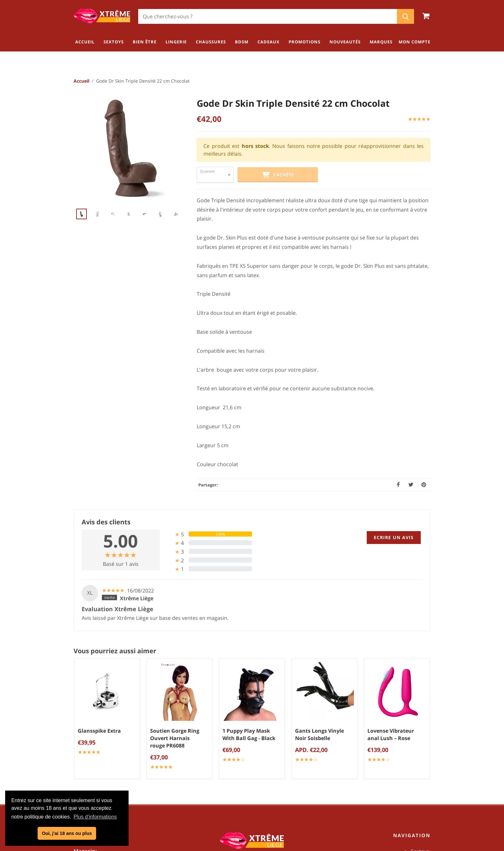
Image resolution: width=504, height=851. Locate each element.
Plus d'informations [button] (95, 817)
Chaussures (415, 763)
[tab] (208, 534)
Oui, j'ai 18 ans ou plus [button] (67, 833)
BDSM (422, 774)
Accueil (81, 81)
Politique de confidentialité (255, 754)
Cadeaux (419, 784)
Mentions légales (254, 765)
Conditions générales (255, 744)
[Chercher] (268, 16)
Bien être (419, 742)
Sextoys (420, 731)
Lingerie (420, 752)
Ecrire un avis (394, 538)
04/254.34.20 (99, 764)
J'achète (278, 176)
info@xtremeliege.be (116, 774)
